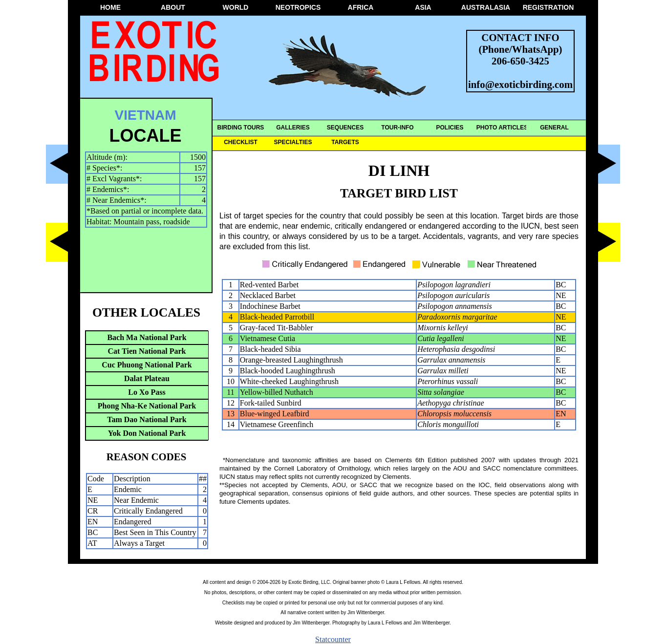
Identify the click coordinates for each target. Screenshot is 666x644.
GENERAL (554, 128)
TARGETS (345, 142)
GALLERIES (293, 128)
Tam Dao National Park (147, 419)
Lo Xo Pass (147, 392)
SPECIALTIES (293, 142)
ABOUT (173, 7)
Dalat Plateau (147, 378)
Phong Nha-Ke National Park (147, 406)
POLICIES (450, 128)
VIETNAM (146, 115)
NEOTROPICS (298, 7)
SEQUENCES (345, 128)
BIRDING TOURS (241, 128)
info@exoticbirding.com (520, 84)
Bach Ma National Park (147, 337)
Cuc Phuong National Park (147, 365)
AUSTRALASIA (486, 7)
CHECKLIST (241, 142)
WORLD (236, 7)
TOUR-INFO (397, 128)
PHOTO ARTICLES (502, 128)
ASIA (423, 7)
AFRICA (361, 7)
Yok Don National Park (147, 433)
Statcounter (333, 639)
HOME (110, 7)
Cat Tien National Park (147, 351)
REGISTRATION (548, 7)
